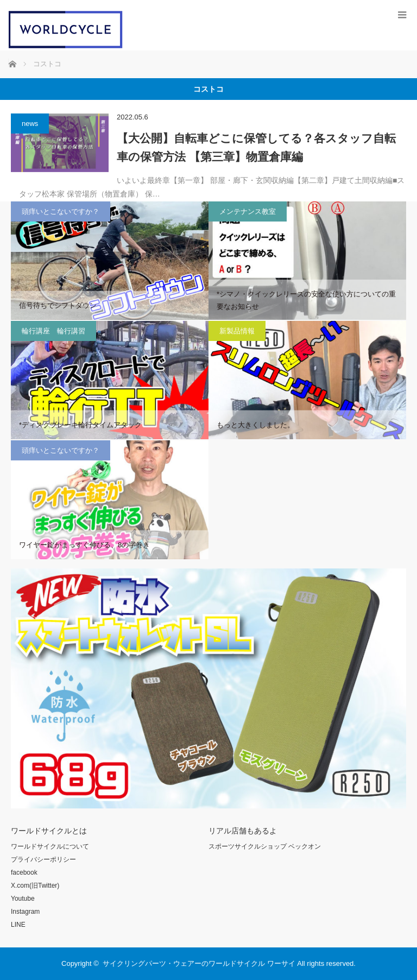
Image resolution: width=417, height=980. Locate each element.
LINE (18, 925)
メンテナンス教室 (248, 211)
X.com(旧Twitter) (35, 886)
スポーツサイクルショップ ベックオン (265, 846)
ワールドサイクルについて (50, 846)
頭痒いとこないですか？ (61, 211)
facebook (24, 872)
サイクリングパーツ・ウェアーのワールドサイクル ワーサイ (199, 963)
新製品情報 (237, 331)
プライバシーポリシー (43, 859)
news (30, 124)
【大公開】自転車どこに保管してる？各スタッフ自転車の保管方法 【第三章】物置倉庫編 (256, 147)
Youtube (23, 899)
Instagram (25, 912)
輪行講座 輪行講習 (53, 331)
